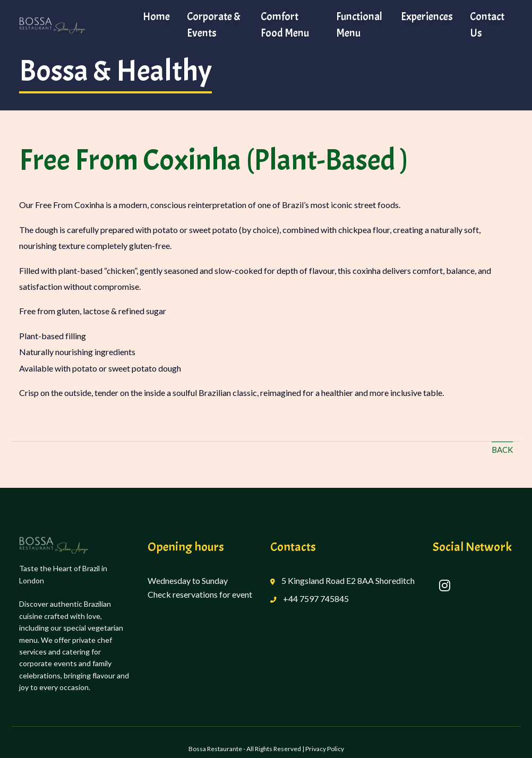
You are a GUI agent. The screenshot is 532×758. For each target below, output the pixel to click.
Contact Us (487, 25)
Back (502, 450)
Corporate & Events (214, 25)
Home (156, 16)
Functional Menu (359, 25)
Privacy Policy (325, 749)
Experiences (427, 16)
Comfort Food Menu (285, 25)
